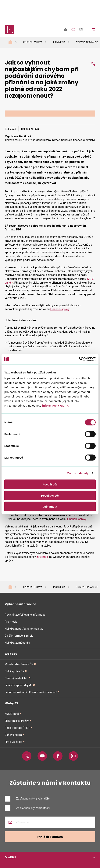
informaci (43, 557)
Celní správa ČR (14, 671)
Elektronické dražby (17, 721)
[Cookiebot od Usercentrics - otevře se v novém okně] (79, 359)
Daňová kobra (13, 735)
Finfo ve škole (13, 742)
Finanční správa (33, 42)
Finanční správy (60, 309)
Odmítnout (50, 507)
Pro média (59, 42)
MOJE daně (12, 714)
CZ (73, 29)
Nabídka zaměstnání (17, 643)
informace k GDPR (55, 406)
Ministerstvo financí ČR (19, 664)
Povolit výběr (50, 495)
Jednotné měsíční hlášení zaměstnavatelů (31, 692)
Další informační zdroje (19, 636)
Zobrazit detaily (78, 473)
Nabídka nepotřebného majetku (24, 629)
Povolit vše (50, 484)
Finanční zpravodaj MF (19, 685)
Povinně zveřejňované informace (25, 615)
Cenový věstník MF (16, 678)
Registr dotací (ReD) (17, 728)
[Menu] (91, 30)
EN (81, 29)
